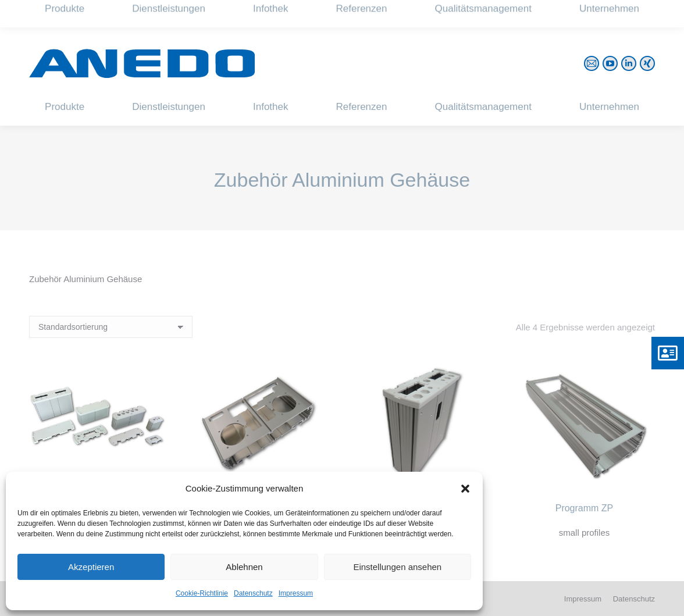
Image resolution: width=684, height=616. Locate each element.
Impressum (296, 593)
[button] (465, 489)
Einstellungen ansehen (397, 567)
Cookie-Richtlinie (202, 593)
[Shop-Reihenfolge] (111, 327)
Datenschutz (253, 593)
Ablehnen (244, 567)
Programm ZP (585, 508)
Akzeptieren (91, 567)
